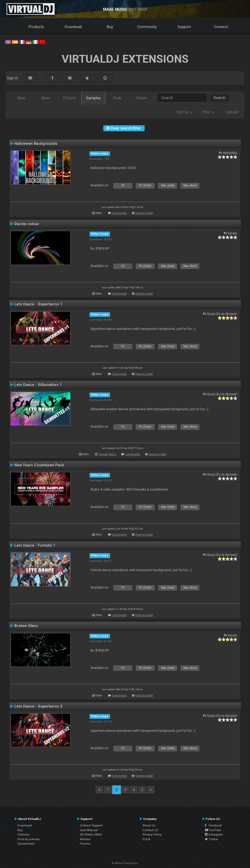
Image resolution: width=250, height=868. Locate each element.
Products (36, 27)
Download (73, 27)
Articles (85, 839)
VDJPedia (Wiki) (91, 834)
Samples (93, 98)
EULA (146, 839)
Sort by (184, 112)
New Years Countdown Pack (39, 465)
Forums (85, 844)
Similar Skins (107, 454)
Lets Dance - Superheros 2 (38, 706)
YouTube (213, 830)
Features (23, 834)
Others (141, 98)
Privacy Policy (152, 834)
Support (184, 27)
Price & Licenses (28, 839)
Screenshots (26, 844)
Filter (209, 112)
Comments (119, 213)
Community (147, 27)
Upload (232, 112)
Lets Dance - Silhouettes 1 (38, 385)
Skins (46, 98)
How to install (144, 213)
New (22, 98)
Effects (69, 98)
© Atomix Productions (125, 863)
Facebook (213, 825)
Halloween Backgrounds (36, 143)
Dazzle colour (27, 224)
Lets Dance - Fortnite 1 (35, 545)
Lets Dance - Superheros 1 (38, 304)
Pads (117, 98)
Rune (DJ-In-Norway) (222, 314)
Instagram (214, 834)
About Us (149, 825)
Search (220, 98)
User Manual (89, 830)
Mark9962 (230, 153)
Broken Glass (26, 626)
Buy (110, 27)
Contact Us (150, 830)
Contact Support (91, 825)
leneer (233, 233)
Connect (221, 27)
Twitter (212, 839)
